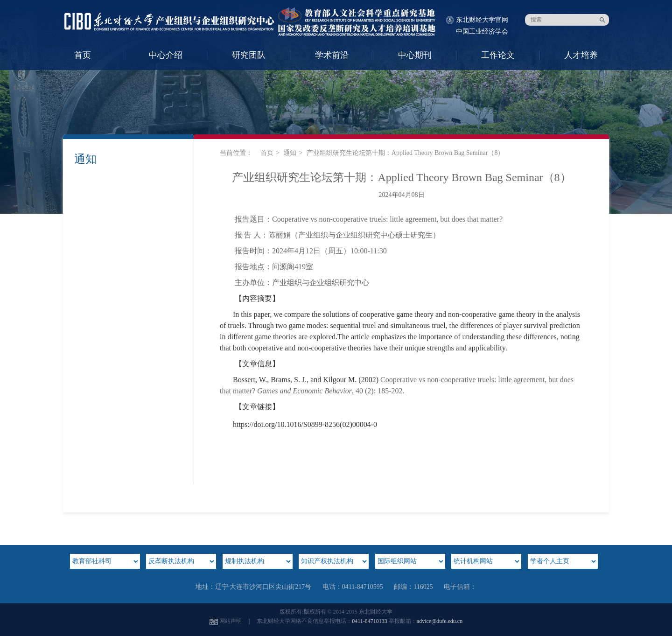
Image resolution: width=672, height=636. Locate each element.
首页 (83, 55)
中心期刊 (415, 55)
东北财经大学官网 (482, 20)
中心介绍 (166, 55)
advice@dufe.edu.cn (440, 621)
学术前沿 (332, 55)
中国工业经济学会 (482, 31)
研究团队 (249, 55)
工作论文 (498, 55)
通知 (290, 153)
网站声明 (231, 621)
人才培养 (581, 55)
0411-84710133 (370, 621)
